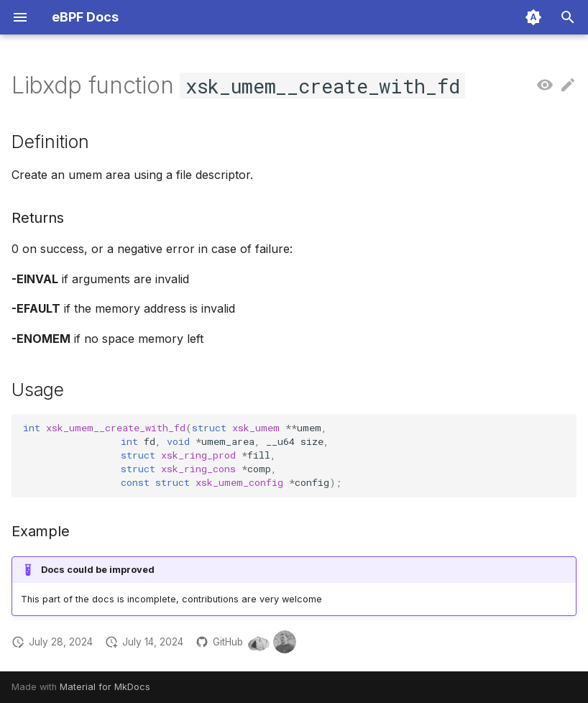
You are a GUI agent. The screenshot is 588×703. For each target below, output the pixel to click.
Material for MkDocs (105, 687)
